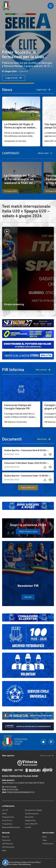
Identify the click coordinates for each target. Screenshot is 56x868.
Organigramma (8, 817)
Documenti (29, 817)
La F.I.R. (5, 810)
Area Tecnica (7, 820)
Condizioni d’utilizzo (20, 862)
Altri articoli (43, 370)
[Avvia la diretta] (28, 232)
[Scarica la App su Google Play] (51, 742)
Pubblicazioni (48, 844)
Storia (4, 814)
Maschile (6, 837)
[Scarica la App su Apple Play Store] (43, 742)
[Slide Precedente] (4, 46)
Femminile (6, 840)
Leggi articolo (14, 78)
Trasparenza (7, 824)
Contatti (28, 827)
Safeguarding (30, 820)
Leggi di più (43, 90)
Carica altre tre (28, 488)
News (4, 850)
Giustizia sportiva (32, 814)
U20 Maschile (7, 844)
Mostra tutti (47, 756)
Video (45, 840)
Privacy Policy (35, 862)
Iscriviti (28, 597)
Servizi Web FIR (31, 824)
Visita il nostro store (28, 531)
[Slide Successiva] (10, 46)
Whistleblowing (25, 864)
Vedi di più (44, 439)
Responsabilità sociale (11, 827)
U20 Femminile (8, 847)
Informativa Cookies (10, 864)
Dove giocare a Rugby (33, 810)
